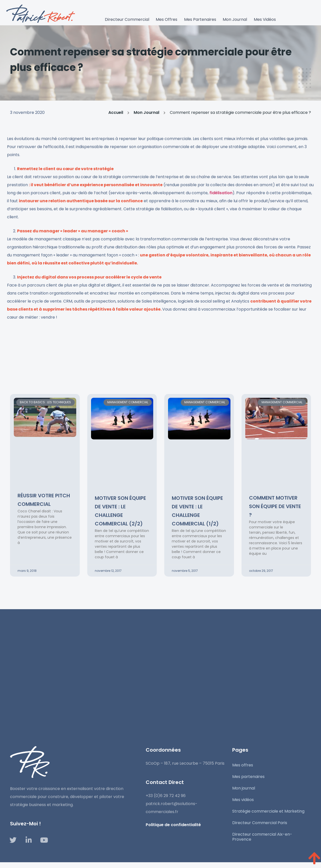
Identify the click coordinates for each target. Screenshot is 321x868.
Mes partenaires (200, 19)
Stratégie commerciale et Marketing (268, 811)
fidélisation (221, 206)
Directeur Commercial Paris (260, 823)
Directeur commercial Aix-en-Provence (262, 837)
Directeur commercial (128, 19)
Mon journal (235, 19)
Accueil (116, 114)
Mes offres (243, 765)
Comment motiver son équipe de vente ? (275, 506)
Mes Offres (167, 19)
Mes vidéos (264, 19)
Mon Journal (146, 114)
